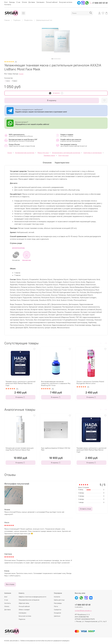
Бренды (12, 2)
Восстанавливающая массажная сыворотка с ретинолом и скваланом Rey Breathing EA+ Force (56, 383)
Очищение (57, 613)
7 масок (15, 81)
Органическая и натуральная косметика (66, 153)
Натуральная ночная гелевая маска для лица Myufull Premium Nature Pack (20, 449)
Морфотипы (28, 20)
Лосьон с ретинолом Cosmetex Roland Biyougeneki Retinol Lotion (90, 383)
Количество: (9, 78)
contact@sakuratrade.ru (83, 611)
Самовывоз (40, 2)
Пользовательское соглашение (29, 600)
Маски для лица (43, 153)
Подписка (22, 619)
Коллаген (57, 597)
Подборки (17, 20)
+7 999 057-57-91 (99, 3)
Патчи (56, 606)
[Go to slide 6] (60, 59)
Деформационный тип (44, 20)
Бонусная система (66, 2)
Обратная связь (24, 603)
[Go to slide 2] (54, 59)
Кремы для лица (59, 600)
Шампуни (57, 616)
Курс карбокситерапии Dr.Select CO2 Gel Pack (56, 449)
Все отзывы (10, 584)
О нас (18, 2)
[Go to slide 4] (57, 59)
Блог (6, 2)
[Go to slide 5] (58, 59)
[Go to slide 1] (52, 59)
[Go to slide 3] (55, 59)
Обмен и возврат (24, 610)
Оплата (24, 2)
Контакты (8, 4)
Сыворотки (58, 610)
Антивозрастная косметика (25, 153)
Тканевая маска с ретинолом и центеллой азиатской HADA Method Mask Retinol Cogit (20, 383)
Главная (7, 20)
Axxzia (21, 74)
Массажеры (58, 603)
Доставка (32, 2)
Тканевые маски (49, 155)
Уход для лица (63, 155)
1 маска (7, 81)
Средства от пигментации (93, 153)
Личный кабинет (52, 2)
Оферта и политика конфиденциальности (32, 597)
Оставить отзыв (85, 509)
